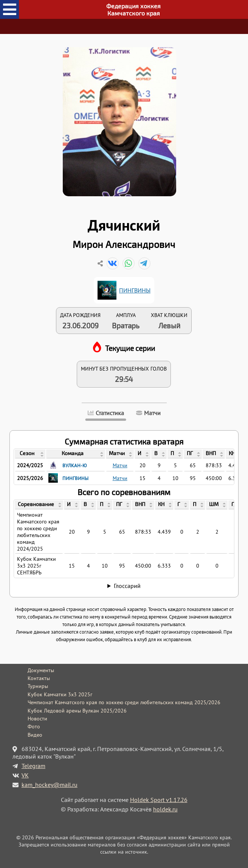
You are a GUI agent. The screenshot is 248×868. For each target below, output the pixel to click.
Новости (37, 719)
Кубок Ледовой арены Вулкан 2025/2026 (77, 711)
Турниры (38, 686)
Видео (35, 735)
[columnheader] (30, 454)
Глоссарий (127, 586)
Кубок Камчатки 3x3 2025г (60, 694)
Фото (34, 726)
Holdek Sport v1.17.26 (159, 800)
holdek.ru (165, 809)
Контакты (39, 678)
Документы (41, 670)
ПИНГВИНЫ (135, 290)
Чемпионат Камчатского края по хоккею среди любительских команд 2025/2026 (124, 702)
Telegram (33, 766)
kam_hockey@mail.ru (50, 785)
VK (25, 775)
